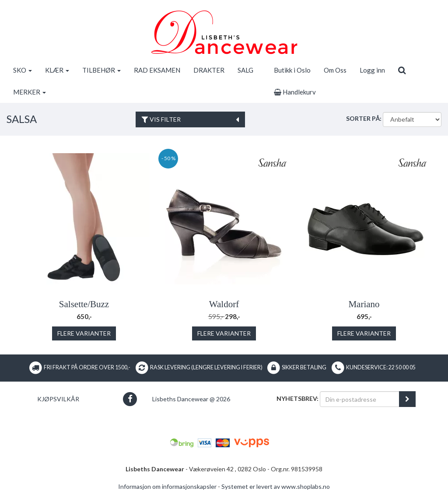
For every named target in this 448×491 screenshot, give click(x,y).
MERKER (30, 92)
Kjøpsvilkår (58, 399)
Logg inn (372, 70)
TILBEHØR (101, 70)
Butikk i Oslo (292, 70)
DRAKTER (209, 70)
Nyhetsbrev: (297, 398)
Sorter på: (364, 118)
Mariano (364, 304)
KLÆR (57, 70)
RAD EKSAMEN (157, 70)
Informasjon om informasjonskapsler (167, 486)
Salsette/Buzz (84, 304)
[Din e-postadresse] (360, 399)
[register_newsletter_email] (407, 399)
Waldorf (224, 304)
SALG (245, 70)
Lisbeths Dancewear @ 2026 (191, 399)
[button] (130, 399)
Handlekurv (295, 92)
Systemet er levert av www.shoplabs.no (276, 486)
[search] (402, 70)
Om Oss (335, 70)
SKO (23, 70)
